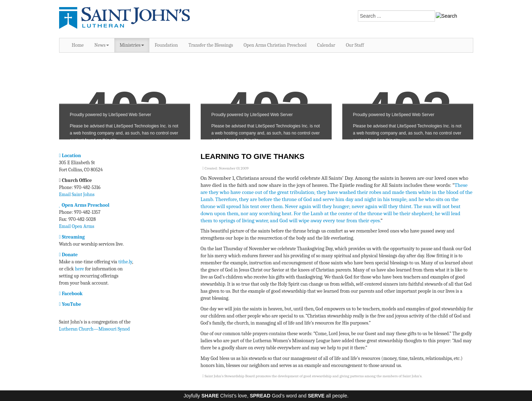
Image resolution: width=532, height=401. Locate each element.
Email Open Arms (77, 226)
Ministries (132, 45)
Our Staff (355, 45)
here (79, 269)
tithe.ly (125, 262)
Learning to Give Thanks (253, 156)
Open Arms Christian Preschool (275, 45)
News (102, 45)
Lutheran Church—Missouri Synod (95, 329)
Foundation (166, 45)
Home (78, 45)
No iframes (125, 100)
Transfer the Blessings (211, 45)
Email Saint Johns (77, 194)
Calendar (326, 45)
